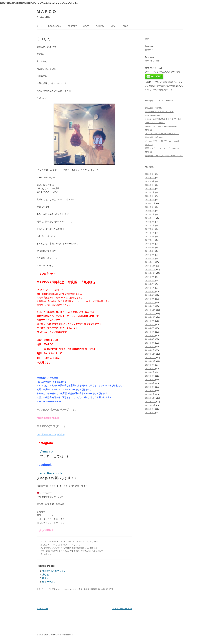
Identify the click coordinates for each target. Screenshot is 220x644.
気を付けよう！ (50, 582)
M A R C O (46, 12)
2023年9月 (150, 185)
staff (86, 26)
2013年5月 (150, 380)
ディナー (42, 609)
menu (114, 26)
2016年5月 (150, 251)
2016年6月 (150, 247)
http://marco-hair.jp (48, 418)
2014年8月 (150, 325)
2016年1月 (150, 262)
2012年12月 (150, 398)
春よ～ (45, 578)
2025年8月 (150, 174)
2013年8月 (150, 369)
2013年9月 (150, 365)
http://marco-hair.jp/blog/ (51, 435)
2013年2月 (150, 391)
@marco (46, 451)
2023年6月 (150, 189)
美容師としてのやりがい (54, 571)
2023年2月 (150, 192)
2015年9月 (150, 277)
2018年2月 (150, 222)
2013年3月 (150, 387)
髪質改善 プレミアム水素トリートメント (164, 156)
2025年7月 (150, 178)
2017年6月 (150, 229)
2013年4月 (150, 383)
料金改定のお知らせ (154, 137)
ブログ (51, 589)
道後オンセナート (122, 609)
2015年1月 (150, 306)
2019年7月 (150, 211)
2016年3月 (150, 255)
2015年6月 (150, 288)
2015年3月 (150, 299)
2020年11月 (150, 203)
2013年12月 (150, 354)
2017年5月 (150, 233)
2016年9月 (150, 244)
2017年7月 (150, 225)
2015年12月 (150, 266)
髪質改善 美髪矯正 (154, 108)
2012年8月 (150, 413)
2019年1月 (150, 214)
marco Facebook (49, 473)
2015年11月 (150, 269)
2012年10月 (150, 405)
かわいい (73, 589)
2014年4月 (150, 339)
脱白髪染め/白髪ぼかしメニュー (159, 112)
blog (126, 26)
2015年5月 (150, 291)
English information (154, 115)
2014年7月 (150, 328)
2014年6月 (150, 332)
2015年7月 (150, 284)
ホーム (39, 26)
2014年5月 (150, 336)
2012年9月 (150, 409)
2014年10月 (150, 317)
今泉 (81, 589)
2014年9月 (150, 321)
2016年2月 (150, 258)
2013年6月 (150, 376)
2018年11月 (150, 218)
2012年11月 (150, 402)
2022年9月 (150, 196)
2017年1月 (150, 240)
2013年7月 (150, 372)
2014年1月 (150, 350)
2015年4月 (150, 295)
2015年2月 (150, 302)
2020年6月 (150, 207)
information (55, 26)
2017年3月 (150, 236)
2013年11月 (150, 358)
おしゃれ (64, 589)
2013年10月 (150, 361)
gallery (100, 26)
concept (72, 26)
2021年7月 (150, 200)
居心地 (45, 575)
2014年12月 (150, 310)
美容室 (87, 589)
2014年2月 (150, 347)
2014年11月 (150, 314)
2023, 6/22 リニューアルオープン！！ (162, 134)
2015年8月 (150, 280)
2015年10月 (150, 273)
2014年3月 (150, 343)
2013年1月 (150, 394)
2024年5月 (150, 181)
